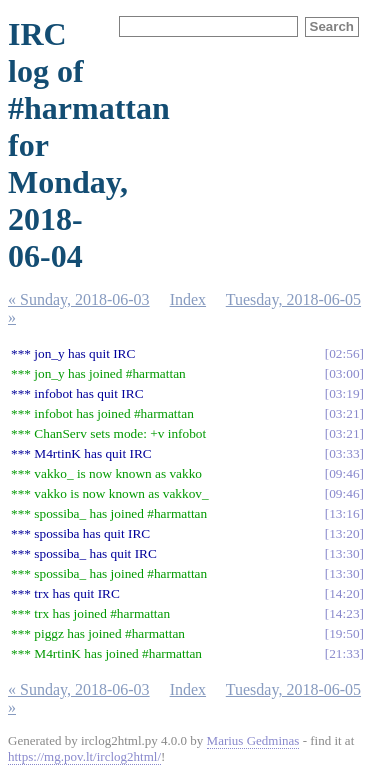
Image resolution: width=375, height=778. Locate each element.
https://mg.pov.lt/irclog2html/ (84, 756)
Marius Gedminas (253, 740)
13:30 (344, 553)
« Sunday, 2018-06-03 (79, 299)
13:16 (344, 513)
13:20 (344, 533)
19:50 (344, 633)
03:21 (344, 413)
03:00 (344, 373)
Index (188, 299)
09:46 (344, 473)
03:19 (344, 393)
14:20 (344, 593)
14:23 (344, 613)
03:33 (344, 453)
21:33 (344, 653)
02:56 (344, 353)
